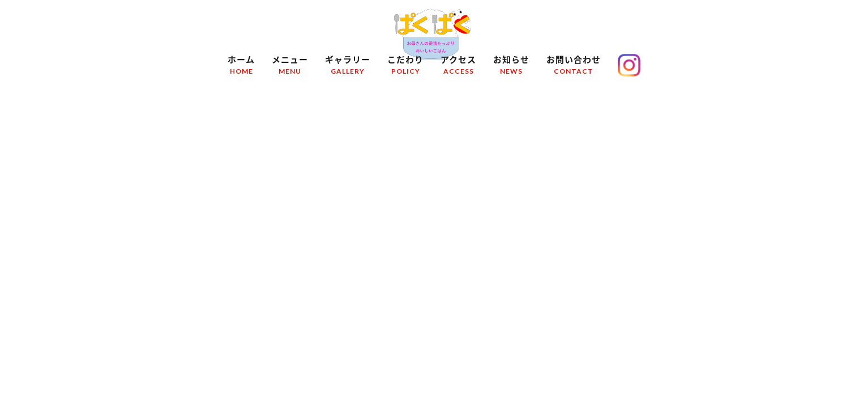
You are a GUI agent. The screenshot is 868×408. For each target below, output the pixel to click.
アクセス (458, 67)
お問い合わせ (574, 67)
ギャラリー (348, 67)
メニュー (290, 67)
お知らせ (511, 67)
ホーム (241, 67)
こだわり (405, 67)
